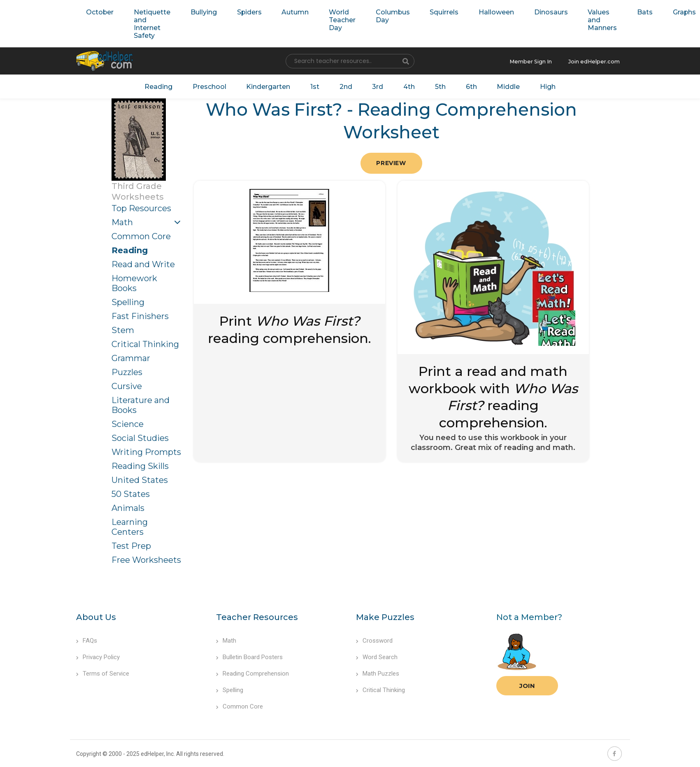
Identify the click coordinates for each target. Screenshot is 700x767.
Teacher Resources (257, 615)
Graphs (654, 11)
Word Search (377, 655)
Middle (499, 85)
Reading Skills (140, 464)
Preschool (216, 85)
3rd (376, 85)
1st (317, 85)
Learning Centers (130, 525)
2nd (346, 85)
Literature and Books (141, 403)
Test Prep (131, 544)
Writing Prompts (146, 450)
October (99, 11)
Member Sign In (538, 60)
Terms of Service (103, 671)
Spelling (128, 300)
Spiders (242, 11)
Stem (123, 328)
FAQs (87, 639)
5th (435, 85)
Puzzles (127, 370)
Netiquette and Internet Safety (149, 23)
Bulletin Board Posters (249, 655)
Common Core (141, 234)
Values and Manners (577, 19)
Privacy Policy (98, 655)
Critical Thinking (145, 342)
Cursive (127, 384)
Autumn (286, 11)
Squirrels (427, 11)
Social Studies (140, 436)
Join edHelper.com (597, 60)
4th (406, 85)
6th (464, 85)
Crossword (374, 639)
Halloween (477, 11)
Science (128, 422)
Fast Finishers (140, 314)
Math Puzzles (378, 671)
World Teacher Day (331, 19)
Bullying (199, 11)
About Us (96, 615)
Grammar (131, 356)
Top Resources (141, 206)
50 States (131, 492)
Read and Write (143, 262)
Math (122, 220)
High (537, 85)
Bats (617, 11)
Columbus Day (378, 15)
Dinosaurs (529, 11)
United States (140, 478)
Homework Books (134, 281)
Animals (128, 506)
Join (527, 684)
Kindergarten (273, 85)
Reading (169, 85)
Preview (391, 161)
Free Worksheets (146, 558)
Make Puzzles (385, 615)
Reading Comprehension (252, 671)
